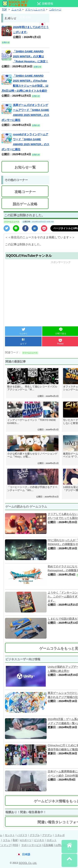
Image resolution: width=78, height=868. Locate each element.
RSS (15, 845)
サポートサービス (31, 845)
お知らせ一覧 (25, 167)
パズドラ (22, 835)
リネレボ (60, 835)
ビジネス (39, 840)
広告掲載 (48, 845)
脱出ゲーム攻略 (25, 204)
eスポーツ (26, 840)
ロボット (52, 840)
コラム (6, 840)
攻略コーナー (25, 192)
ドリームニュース (12, 222)
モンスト (10, 835)
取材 (15, 840)
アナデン (47, 835)
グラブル (35, 835)
